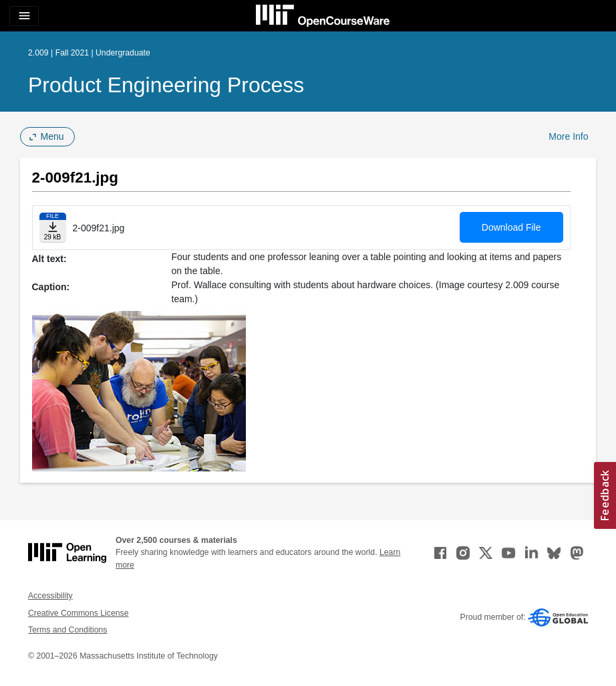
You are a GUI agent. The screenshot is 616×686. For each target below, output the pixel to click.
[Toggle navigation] (24, 16)
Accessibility (50, 596)
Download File (511, 227)
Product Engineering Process (166, 85)
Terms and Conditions (67, 630)
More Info (568, 136)
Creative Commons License (78, 613)
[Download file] (53, 228)
